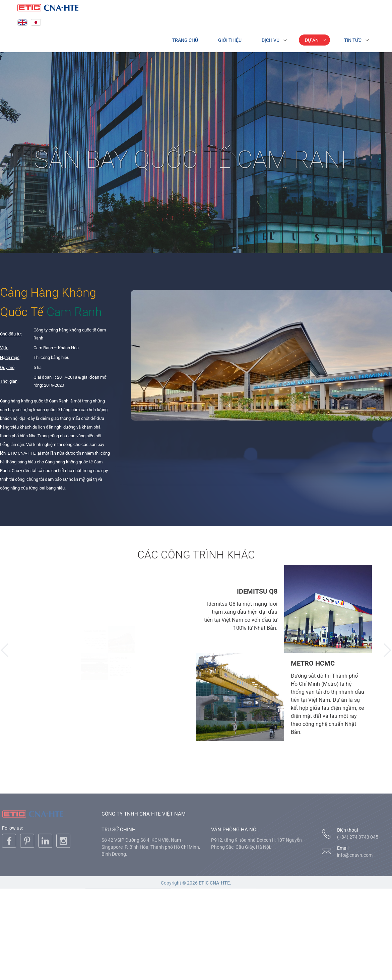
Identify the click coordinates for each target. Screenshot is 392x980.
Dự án (312, 40)
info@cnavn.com (355, 903)
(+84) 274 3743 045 (358, 885)
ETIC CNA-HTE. (215, 931)
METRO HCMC (313, 663)
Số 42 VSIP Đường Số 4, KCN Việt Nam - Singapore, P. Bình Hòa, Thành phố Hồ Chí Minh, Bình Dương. (151, 895)
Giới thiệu (230, 40)
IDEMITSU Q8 (257, 591)
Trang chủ (185, 40)
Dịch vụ (271, 40)
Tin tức (353, 40)
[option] (108, 653)
